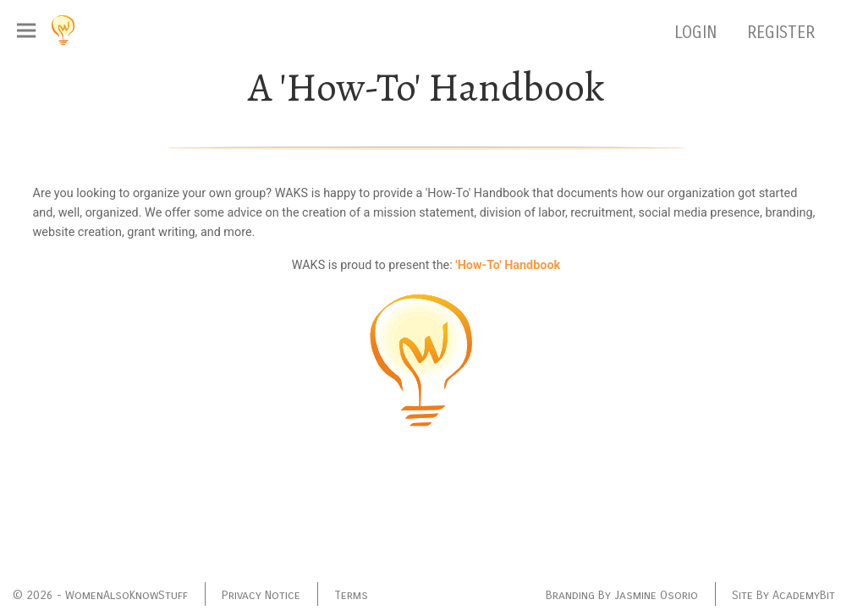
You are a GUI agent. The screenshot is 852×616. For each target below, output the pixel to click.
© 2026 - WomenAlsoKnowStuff (100, 595)
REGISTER (781, 33)
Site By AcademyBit (783, 595)
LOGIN (698, 33)
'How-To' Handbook (508, 265)
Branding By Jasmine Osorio (622, 595)
